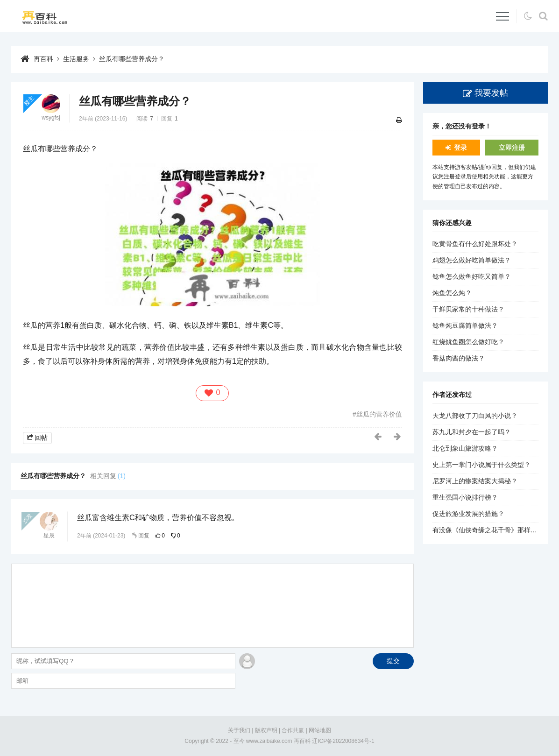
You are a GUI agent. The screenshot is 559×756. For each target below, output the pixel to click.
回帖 (41, 438)
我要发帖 (491, 93)
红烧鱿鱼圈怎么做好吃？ (468, 342)
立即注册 (512, 148)
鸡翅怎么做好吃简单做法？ (472, 260)
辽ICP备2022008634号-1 (343, 741)
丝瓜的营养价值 (379, 414)
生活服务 (76, 59)
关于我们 (239, 730)
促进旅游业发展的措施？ (468, 514)
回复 (144, 536)
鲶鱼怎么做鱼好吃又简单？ (472, 276)
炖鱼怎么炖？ (452, 293)
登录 (460, 148)
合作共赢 (293, 730)
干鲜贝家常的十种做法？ (468, 309)
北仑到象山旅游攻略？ (465, 448)
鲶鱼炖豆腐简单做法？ (465, 325)
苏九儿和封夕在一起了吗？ (472, 432)
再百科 (43, 59)
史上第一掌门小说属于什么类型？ (481, 465)
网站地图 (320, 730)
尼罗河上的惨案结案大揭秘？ (475, 481)
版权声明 (266, 730)
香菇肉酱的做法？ (459, 358)
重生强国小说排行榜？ (465, 497)
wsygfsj (51, 118)
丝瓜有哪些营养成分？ (132, 59)
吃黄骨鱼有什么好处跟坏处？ (475, 244)
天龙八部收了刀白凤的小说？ (475, 416)
